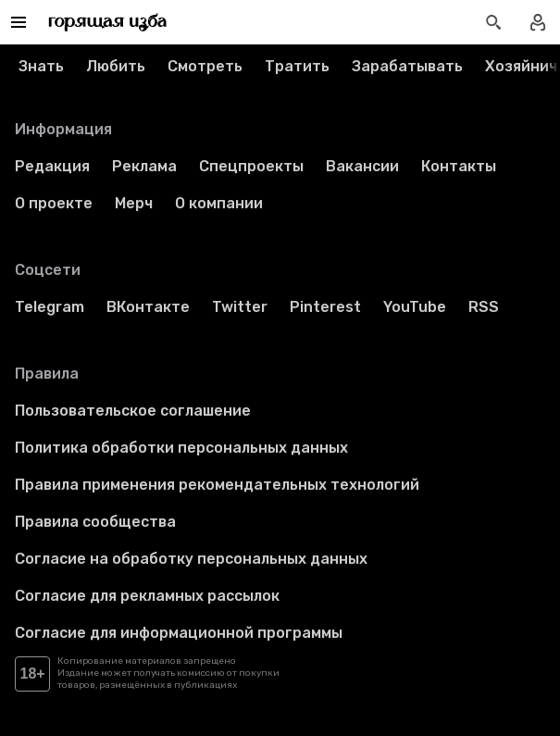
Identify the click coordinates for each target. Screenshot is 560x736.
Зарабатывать (407, 66)
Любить (116, 66)
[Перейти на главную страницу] (108, 22)
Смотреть (205, 66)
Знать (41, 66)
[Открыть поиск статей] (493, 22)
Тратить (297, 66)
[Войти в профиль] (538, 22)
